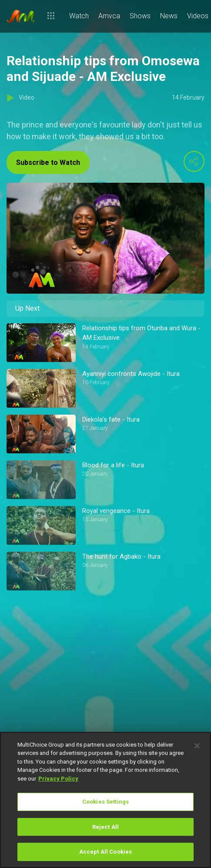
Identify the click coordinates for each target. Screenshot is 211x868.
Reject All (105, 827)
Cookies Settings (105, 802)
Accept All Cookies (105, 852)
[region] (105, 800)
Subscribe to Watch (48, 163)
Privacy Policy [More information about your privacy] (58, 779)
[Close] (197, 746)
